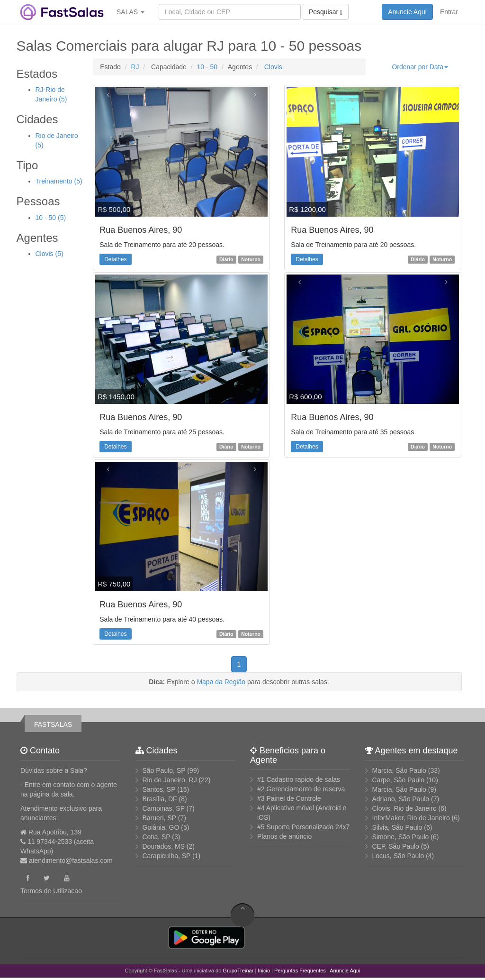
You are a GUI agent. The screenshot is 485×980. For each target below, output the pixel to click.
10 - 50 (207, 67)
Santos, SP (159, 789)
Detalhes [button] (115, 259)
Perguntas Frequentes (300, 971)
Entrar (449, 12)
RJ (135, 67)
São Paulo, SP (164, 770)
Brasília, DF (160, 799)
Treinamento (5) (59, 181)
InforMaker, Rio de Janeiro (411, 818)
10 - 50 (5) (51, 218)
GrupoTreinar (238, 971)
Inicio (264, 971)
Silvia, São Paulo (397, 827)
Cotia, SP (157, 837)
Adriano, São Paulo (401, 799)
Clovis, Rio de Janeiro (404, 808)
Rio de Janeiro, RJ (170, 780)
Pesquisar (326, 12)
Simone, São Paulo (401, 837)
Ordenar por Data (420, 67)
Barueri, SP (159, 818)
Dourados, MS (164, 846)
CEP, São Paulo (396, 846)
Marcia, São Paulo (399, 770)
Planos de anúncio (284, 836)
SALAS (130, 12)
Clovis (272, 67)
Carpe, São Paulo (399, 780)
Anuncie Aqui (407, 12)
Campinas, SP (164, 808)
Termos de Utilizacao (51, 891)
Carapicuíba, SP (167, 856)
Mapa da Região (221, 682)
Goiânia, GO (161, 827)
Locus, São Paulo (398, 856)
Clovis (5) (49, 254)
